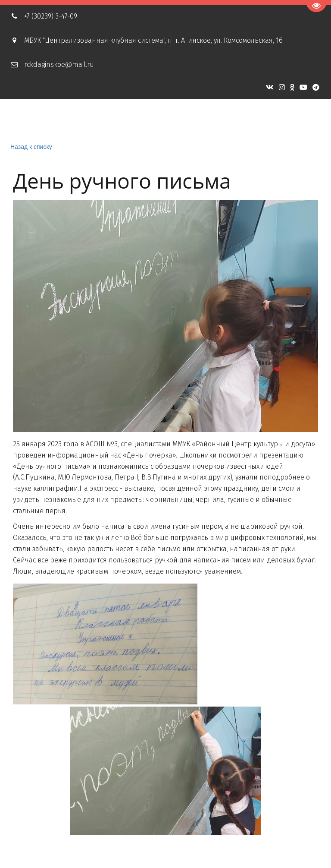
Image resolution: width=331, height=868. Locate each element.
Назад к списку (31, 147)
